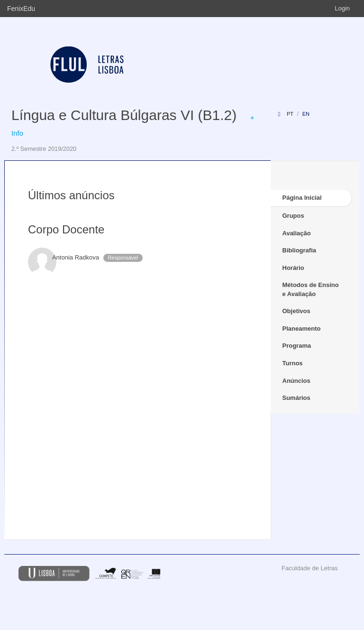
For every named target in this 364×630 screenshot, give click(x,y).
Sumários (296, 398)
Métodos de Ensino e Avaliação (311, 289)
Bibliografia (300, 250)
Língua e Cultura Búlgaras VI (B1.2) (124, 115)
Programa (297, 346)
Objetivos (296, 311)
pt (290, 114)
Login (342, 8)
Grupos (293, 216)
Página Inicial (302, 198)
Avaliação (297, 233)
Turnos (293, 363)
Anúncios (296, 381)
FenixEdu (21, 9)
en (306, 114)
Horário (293, 268)
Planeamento (302, 329)
